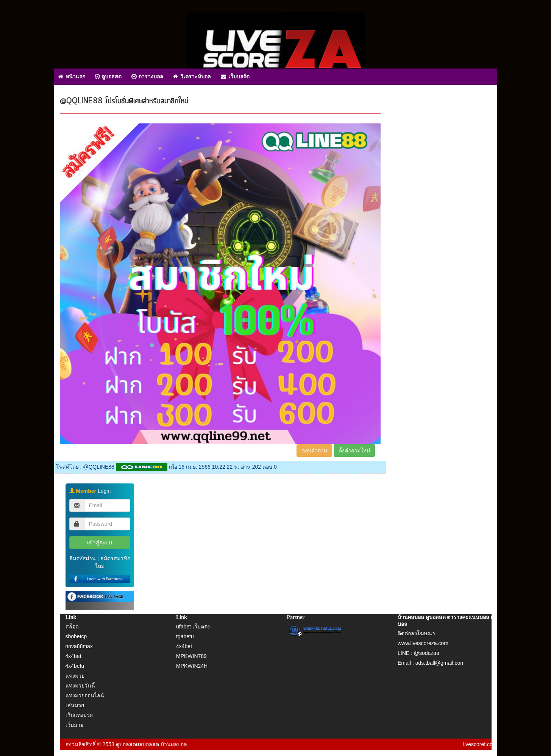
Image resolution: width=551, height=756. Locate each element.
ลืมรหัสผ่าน (83, 558)
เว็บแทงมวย (79, 715)
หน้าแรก (72, 76)
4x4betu (75, 666)
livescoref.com (480, 744)
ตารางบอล (147, 76)
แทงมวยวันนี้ (80, 686)
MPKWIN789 (191, 656)
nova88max (79, 646)
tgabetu (185, 636)
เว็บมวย (74, 725)
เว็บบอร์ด (235, 76)
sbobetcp (76, 636)
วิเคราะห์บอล (192, 76)
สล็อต (72, 627)
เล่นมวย (75, 705)
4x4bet (73, 656)
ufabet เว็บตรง (193, 627)
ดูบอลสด (108, 76)
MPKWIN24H (192, 666)
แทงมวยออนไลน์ (85, 695)
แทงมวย (75, 676)
